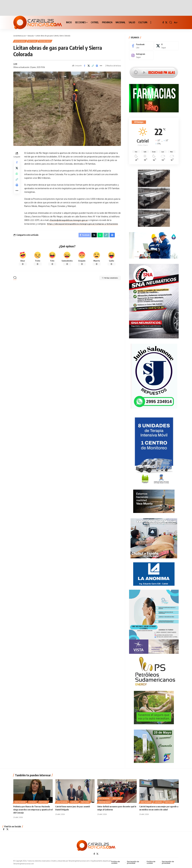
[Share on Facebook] (85, 67)
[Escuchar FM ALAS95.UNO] (154, 70)
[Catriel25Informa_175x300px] (154, 450)
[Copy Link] (93, 67)
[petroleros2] (154, 670)
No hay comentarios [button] (107, 284)
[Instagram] (141, 54)
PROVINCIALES (48, 42)
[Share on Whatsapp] (17, 177)
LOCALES (32, 802)
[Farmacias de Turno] (154, 96)
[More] (101, 67)
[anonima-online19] (154, 573)
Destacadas (21, 42)
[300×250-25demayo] (154, 745)
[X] (166, 22)
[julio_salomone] (154, 375)
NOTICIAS (34, 42)
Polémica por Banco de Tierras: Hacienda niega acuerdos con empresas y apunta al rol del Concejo (33, 810)
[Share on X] (89, 67)
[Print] (97, 67)
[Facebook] (163, 22)
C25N (16, 65)
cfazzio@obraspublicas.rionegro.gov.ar (70, 222)
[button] (151, 22)
